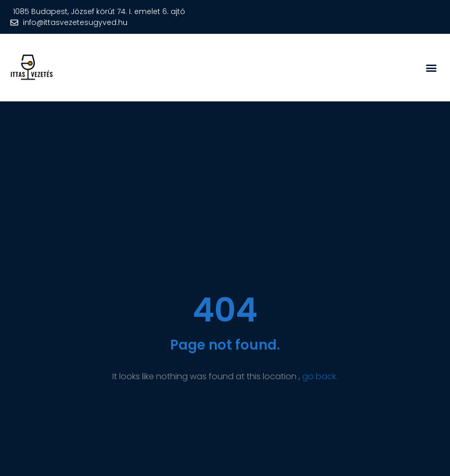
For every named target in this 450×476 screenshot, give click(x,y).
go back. (320, 376)
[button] (431, 67)
